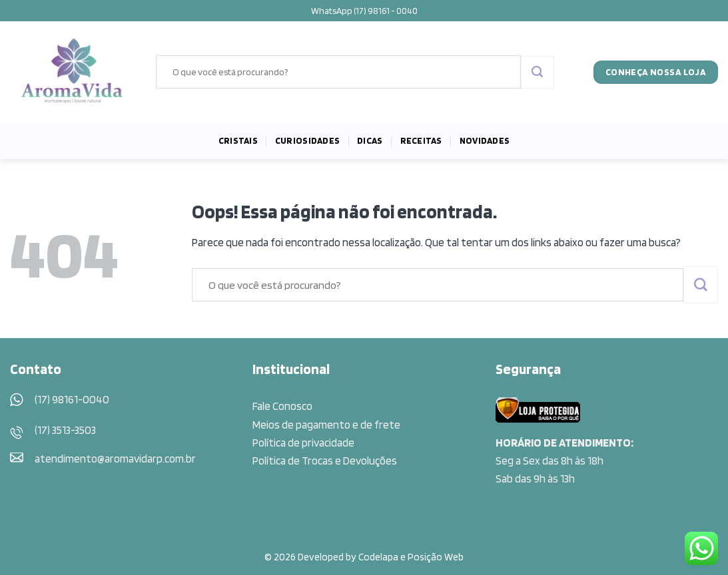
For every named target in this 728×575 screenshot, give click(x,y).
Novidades (485, 140)
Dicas (370, 140)
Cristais (238, 140)
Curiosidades (307, 140)
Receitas (421, 140)
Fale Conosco (282, 406)
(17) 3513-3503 (65, 430)
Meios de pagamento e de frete (326, 425)
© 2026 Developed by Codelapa (331, 557)
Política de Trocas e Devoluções (325, 461)
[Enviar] (537, 73)
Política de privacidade (303, 443)
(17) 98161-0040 (72, 399)
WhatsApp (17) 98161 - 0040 (364, 11)
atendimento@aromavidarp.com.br (115, 459)
